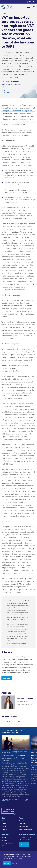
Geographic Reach (7, 843)
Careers (4, 826)
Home (4, 821)
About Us (22, 821)
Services (4, 840)
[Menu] (29, 7)
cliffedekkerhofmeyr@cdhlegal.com (17, 643)
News (3, 846)
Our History (23, 824)
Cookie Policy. (17, 859)
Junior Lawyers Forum (26, 829)
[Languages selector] (31, 2)
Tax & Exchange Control (11, 721)
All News (6, 13)
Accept (7, 863)
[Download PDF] (9, 91)
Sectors (4, 838)
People (4, 824)
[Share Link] (4, 91)
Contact (4, 829)
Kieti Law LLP (24, 826)
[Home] (7, 7)
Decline (15, 863)
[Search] (34, 7)
